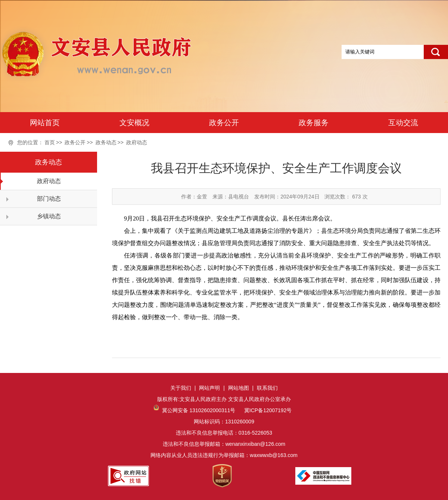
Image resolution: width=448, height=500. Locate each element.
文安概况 (134, 123)
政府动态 (137, 142)
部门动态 (49, 199)
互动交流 (403, 123)
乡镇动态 (49, 216)
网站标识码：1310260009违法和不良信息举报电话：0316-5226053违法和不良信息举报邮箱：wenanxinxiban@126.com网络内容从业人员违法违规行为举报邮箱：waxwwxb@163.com (224, 433)
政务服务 (314, 123)
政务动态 (106, 142)
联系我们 (267, 388)
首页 (50, 142)
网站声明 (209, 388)
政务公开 (224, 123)
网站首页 (45, 123)
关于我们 (181, 388)
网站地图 (239, 388)
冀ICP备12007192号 (267, 410)
